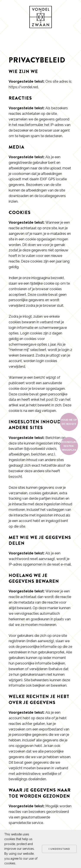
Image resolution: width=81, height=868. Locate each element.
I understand (59, 849)
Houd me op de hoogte (69, 422)
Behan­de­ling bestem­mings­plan (69, 446)
